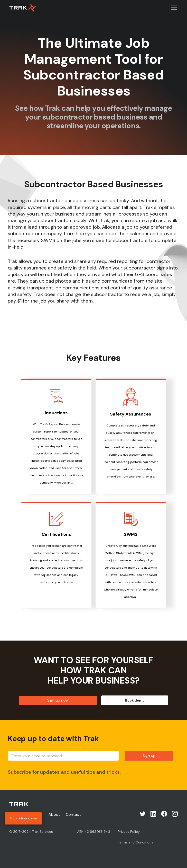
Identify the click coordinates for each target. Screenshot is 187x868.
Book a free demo (23, 818)
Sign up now (58, 700)
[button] (173, 8)
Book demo (135, 700)
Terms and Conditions (136, 842)
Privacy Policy (129, 832)
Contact (73, 815)
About (54, 815)
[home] (23, 8)
